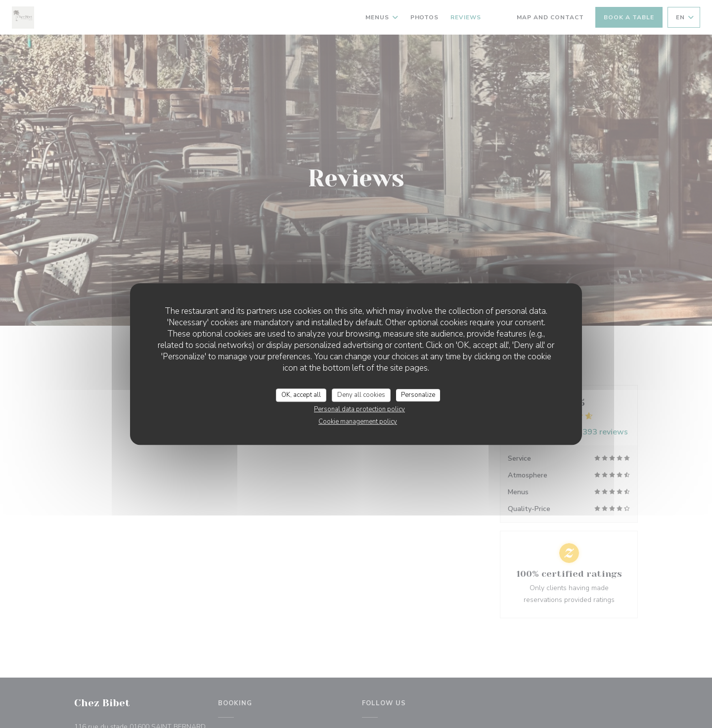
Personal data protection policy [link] (359, 409)
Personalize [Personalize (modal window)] (418, 395)
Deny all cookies (361, 395)
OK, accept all (301, 395)
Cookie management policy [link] (358, 422)
